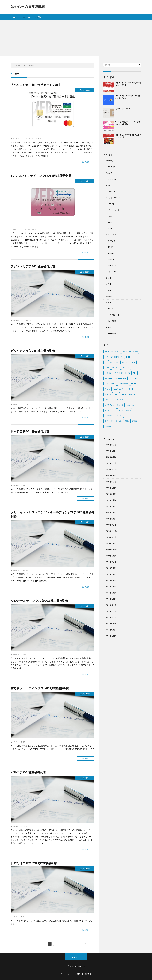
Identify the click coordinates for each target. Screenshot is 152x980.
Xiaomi (111, 253)
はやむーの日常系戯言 (28, 6)
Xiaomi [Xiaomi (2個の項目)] (116, 394)
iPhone (111, 179)
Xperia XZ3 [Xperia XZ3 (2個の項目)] (109, 400)
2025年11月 (110, 445)
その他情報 (112, 315)
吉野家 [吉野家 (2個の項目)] (134, 421)
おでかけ (109, 192)
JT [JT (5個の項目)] (129, 368)
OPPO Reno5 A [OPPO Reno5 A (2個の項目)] (110, 384)
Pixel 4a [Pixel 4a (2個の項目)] (107, 389)
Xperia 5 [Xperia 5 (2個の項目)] (132, 394)
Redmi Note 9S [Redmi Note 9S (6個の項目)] (118, 389)
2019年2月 (110, 593)
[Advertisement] (76, 38)
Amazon (109, 161)
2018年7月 (110, 636)
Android (111, 333)
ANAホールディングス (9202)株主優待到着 (39, 601)
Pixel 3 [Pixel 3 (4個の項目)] (134, 384)
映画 (107, 290)
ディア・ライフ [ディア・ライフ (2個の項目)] (110, 410)
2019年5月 (110, 574)
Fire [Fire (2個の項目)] (106, 362)
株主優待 (38, 17)
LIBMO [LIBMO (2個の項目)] (128, 373)
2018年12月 (110, 605)
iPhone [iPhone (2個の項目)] (107, 368)
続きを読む (86, 162)
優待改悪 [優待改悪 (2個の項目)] (119, 421)
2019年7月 (110, 568)
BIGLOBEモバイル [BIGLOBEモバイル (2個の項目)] (117, 357)
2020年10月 (110, 537)
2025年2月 (110, 457)
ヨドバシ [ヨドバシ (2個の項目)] (128, 416)
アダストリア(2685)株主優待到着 (33, 266)
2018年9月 (110, 624)
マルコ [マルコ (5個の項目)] (119, 416)
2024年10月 (110, 469)
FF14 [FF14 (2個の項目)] (135, 357)
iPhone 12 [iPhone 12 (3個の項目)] (116, 368)
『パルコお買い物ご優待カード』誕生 (36, 85)
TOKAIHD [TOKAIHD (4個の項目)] (130, 389)
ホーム (16, 17)
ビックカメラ (27, 404)
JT (23, 917)
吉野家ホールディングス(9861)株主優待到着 (40, 688)
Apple (108, 173)
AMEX (110, 204)
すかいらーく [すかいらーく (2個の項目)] (120, 400)
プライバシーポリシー (76, 966)
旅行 (107, 284)
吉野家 (25, 742)
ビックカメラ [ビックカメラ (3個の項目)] (109, 416)
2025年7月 (110, 451)
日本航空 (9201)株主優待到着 (30, 431)
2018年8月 (110, 630)
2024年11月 (110, 463)
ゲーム (108, 216)
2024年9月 (110, 475)
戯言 (107, 278)
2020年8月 (110, 549)
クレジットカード (112, 198)
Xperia (111, 259)
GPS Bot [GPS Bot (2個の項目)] (125, 362)
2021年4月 (110, 500)
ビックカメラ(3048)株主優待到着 (33, 351)
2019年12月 (110, 562)
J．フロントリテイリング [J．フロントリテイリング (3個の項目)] (114, 373)
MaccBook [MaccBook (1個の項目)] (108, 378)
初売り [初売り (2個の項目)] (127, 421)
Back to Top (76, 957)
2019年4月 (110, 580)
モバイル (26, 17)
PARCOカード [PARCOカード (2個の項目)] (123, 384)
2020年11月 (110, 531)
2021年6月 (110, 488)
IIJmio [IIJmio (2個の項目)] (133, 362)
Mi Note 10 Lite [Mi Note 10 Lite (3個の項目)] (120, 378)
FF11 (110, 222)
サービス (112, 266)
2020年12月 (110, 525)
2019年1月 (110, 599)
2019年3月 (110, 586)
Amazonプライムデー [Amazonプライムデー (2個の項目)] (130, 352)
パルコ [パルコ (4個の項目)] (128, 410)
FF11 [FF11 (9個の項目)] (128, 357)
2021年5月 (110, 494)
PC (107, 185)
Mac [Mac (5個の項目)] (135, 373)
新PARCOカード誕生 (123, 109)
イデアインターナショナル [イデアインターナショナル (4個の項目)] (114, 405)
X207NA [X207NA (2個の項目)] (108, 394)
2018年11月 (110, 611)
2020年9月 (110, 543)
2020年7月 (110, 556)
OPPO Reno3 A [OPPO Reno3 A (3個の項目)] (134, 378)
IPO (110, 309)
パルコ (42, 139)
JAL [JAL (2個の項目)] (124, 368)
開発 (107, 327)
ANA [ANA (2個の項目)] (106, 357)
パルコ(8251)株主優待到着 (28, 772)
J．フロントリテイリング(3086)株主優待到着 (41, 176)
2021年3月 (110, 506)
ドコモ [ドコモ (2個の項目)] (121, 410)
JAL (24, 485)
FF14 (110, 229)
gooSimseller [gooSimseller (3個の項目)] (115, 362)
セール (111, 272)
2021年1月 (110, 519)
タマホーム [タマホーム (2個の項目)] (130, 405)
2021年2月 (110, 512)
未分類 (108, 296)
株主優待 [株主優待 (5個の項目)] (108, 426)
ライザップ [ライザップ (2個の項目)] (109, 421)
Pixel (110, 247)
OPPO (111, 241)
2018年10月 (110, 617)
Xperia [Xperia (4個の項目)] (124, 394)
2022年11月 (110, 482)
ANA (24, 654)
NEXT (87, 944)
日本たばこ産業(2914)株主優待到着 (34, 863)
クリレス (26, 570)
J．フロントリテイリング (31, 139)
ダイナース (112, 210)
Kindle (111, 167)
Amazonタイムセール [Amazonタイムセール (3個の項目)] (112, 352)
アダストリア (27, 320)
